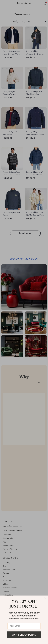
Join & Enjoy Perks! (24, 635)
